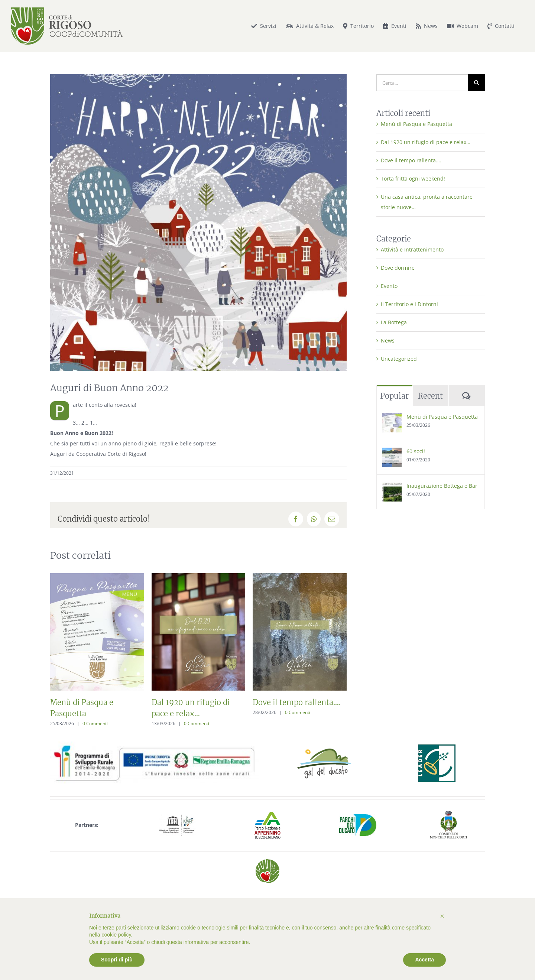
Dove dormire (398, 268)
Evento (389, 286)
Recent (430, 396)
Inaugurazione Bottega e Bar (442, 486)
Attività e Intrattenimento (412, 249)
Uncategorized (399, 359)
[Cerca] (476, 83)
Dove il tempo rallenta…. (297, 702)
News (388, 340)
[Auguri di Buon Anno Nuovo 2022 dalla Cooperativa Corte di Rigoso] (198, 223)
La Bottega (394, 322)
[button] (442, 916)
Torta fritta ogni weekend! (413, 179)
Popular (394, 396)
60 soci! (416, 451)
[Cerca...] (422, 83)
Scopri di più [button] (117, 960)
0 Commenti (95, 723)
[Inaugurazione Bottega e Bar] (392, 487)
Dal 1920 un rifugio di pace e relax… (426, 142)
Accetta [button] (424, 960)
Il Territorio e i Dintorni (409, 304)
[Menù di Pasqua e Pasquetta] (392, 418)
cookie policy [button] (116, 935)
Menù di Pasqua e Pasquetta (416, 124)
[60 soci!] (392, 453)
